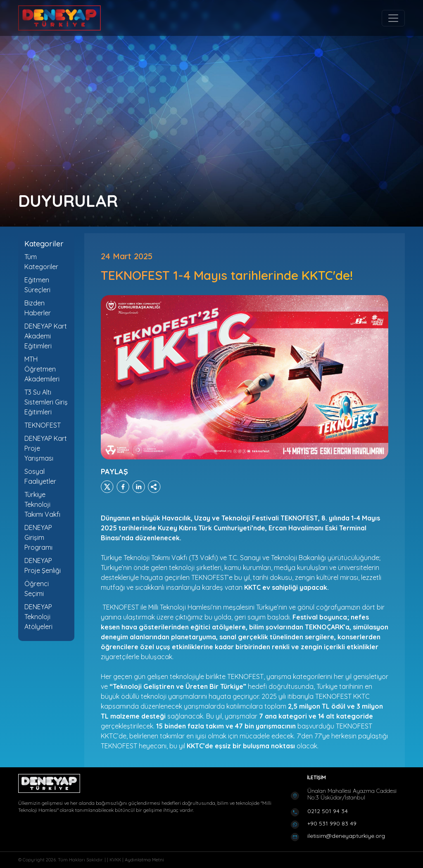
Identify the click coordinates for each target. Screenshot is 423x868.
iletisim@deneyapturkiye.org (346, 836)
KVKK (116, 860)
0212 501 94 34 (328, 811)
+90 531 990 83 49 (332, 823)
